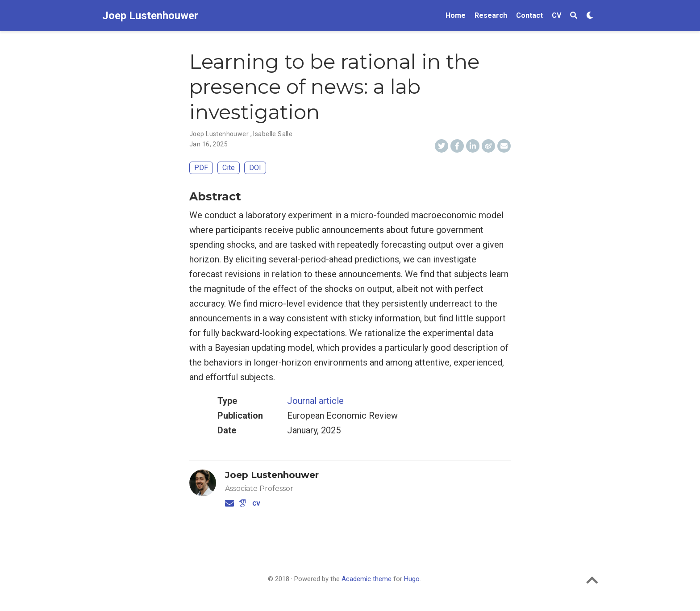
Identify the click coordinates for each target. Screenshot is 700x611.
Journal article (315, 401)
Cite (229, 168)
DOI (255, 168)
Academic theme (367, 579)
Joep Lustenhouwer (150, 16)
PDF (201, 168)
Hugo (412, 579)
